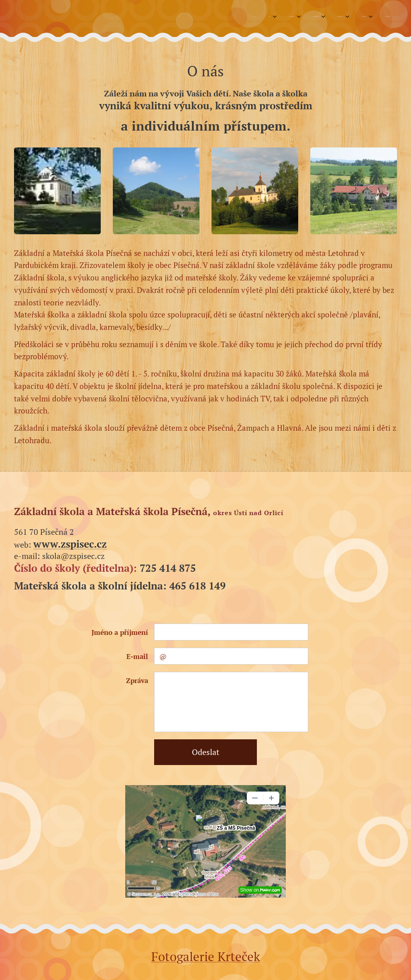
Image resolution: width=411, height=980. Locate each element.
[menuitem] (282, 16)
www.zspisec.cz (70, 543)
